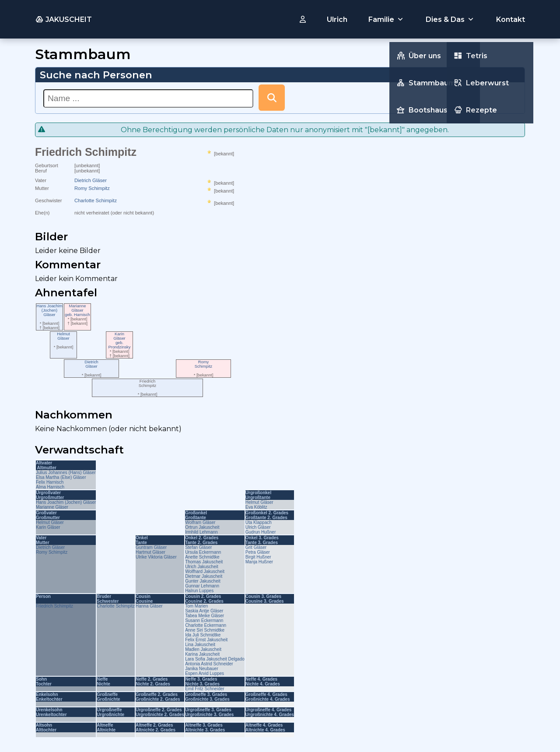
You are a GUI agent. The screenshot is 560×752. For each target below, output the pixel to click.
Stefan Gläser (198, 547)
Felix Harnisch (50, 482)
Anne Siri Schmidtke (205, 630)
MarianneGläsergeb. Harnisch (77, 310)
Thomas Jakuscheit (204, 562)
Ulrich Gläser (258, 527)
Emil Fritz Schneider (205, 689)
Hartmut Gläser (150, 552)
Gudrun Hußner (261, 532)
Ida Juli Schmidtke (203, 635)
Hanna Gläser (149, 606)
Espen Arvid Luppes (205, 673)
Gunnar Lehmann (202, 586)
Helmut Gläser (259, 502)
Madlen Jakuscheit (203, 649)
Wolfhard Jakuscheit (205, 571)
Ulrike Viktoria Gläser (156, 557)
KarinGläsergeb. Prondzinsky (120, 341)
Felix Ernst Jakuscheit (206, 640)
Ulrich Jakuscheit (202, 567)
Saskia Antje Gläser (204, 611)
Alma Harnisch (50, 487)
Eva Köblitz (256, 507)
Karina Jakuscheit (202, 654)
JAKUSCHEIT (63, 19)
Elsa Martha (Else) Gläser (61, 477)
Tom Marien (196, 606)
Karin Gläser (48, 527)
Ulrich (337, 19)
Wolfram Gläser (200, 522)
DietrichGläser (91, 364)
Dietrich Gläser (91, 180)
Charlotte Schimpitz (96, 200)
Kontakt (511, 19)
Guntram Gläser (151, 547)
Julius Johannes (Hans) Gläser (66, 473)
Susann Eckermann (204, 620)
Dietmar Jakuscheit (204, 576)
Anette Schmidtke (202, 557)
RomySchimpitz (203, 364)
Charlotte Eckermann (206, 625)
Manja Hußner (259, 562)
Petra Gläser (258, 552)
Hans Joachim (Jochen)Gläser (49, 310)
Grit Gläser (256, 547)
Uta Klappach (259, 522)
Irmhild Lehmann (201, 532)
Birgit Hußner (258, 557)
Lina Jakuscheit (200, 645)
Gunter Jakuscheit (203, 581)
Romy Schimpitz (92, 188)
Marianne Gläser (52, 507)
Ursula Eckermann (203, 552)
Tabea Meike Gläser (205, 616)
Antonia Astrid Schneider (209, 664)
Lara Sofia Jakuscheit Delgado (215, 659)
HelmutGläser (63, 336)
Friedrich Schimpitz (54, 606)
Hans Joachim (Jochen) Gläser (66, 502)
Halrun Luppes (199, 591)
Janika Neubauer (202, 669)
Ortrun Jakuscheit (202, 527)
